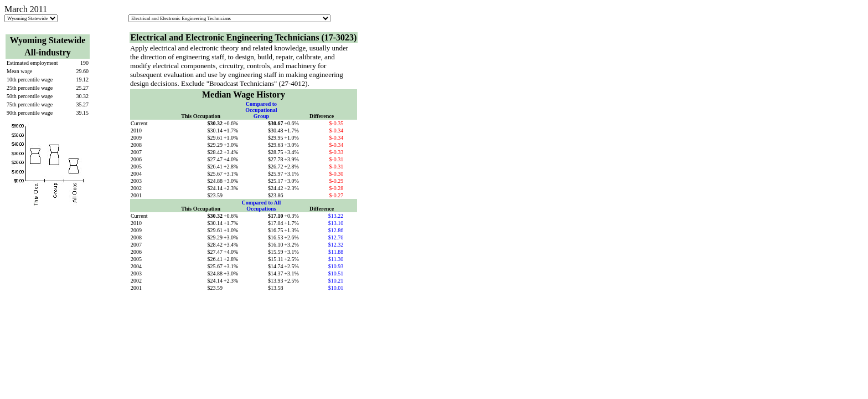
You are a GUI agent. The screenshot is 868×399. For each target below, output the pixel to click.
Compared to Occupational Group (261, 110)
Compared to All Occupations (261, 206)
